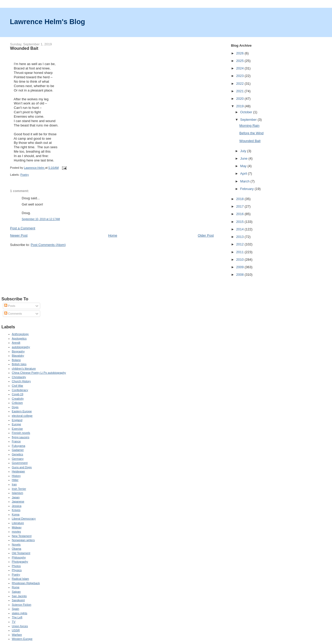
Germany (18, 459)
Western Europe (22, 639)
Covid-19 (18, 394)
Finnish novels (21, 433)
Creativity (18, 399)
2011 (240, 252)
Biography (18, 351)
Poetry (25, 175)
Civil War (18, 386)
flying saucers (21, 437)
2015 (240, 222)
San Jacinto (19, 596)
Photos (16, 566)
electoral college (22, 416)
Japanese (18, 501)
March (245, 181)
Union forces (20, 626)
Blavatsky (18, 356)
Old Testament (21, 553)
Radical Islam (20, 579)
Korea (16, 514)
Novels (16, 544)
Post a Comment (23, 228)
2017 (240, 206)
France (16, 441)
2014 (240, 229)
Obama (17, 549)
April (244, 174)
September (249, 120)
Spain (16, 609)
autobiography (21, 347)
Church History (21, 381)
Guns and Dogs (22, 467)
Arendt (16, 343)
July (244, 151)
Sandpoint (18, 600)
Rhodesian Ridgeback (26, 583)
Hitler (15, 480)
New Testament (22, 536)
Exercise (17, 429)
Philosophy (19, 557)
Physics (17, 570)
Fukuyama (19, 446)
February (247, 189)
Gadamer (18, 450)
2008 (240, 275)
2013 (240, 237)
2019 (240, 106)
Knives (16, 510)
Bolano (16, 360)
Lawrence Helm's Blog (47, 22)
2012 (240, 244)
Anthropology (20, 334)
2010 (240, 260)
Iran (14, 484)
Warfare (17, 635)
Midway (17, 527)
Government (20, 463)
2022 (240, 84)
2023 (240, 76)
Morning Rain (249, 126)
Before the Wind (251, 133)
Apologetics (19, 338)
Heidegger (19, 471)
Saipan (16, 592)
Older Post (206, 235)
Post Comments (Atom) (48, 245)
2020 (240, 99)
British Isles (19, 364)
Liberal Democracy (24, 519)
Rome (16, 587)
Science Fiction (22, 605)
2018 (240, 199)
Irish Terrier (19, 489)
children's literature (24, 369)
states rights (20, 613)
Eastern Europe (22, 411)
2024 (240, 68)
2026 (240, 53)
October (247, 112)
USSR (16, 630)
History (16, 476)
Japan (16, 497)
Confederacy (20, 390)
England (17, 420)
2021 (240, 91)
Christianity (19, 377)
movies (16, 532)
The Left (17, 617)
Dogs (15, 407)
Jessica (17, 506)
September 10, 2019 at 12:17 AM (41, 219)
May (244, 166)
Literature (18, 523)
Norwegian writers (23, 540)
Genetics (18, 454)
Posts (10, 306)
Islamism (18, 493)
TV (14, 622)
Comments (13, 314)
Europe (17, 424)
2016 (240, 214)
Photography (20, 562)
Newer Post (19, 235)
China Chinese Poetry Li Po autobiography (39, 373)
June (244, 158)
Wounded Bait (250, 141)
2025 (240, 61)
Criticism (17, 403)
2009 (240, 267)
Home (113, 235)
